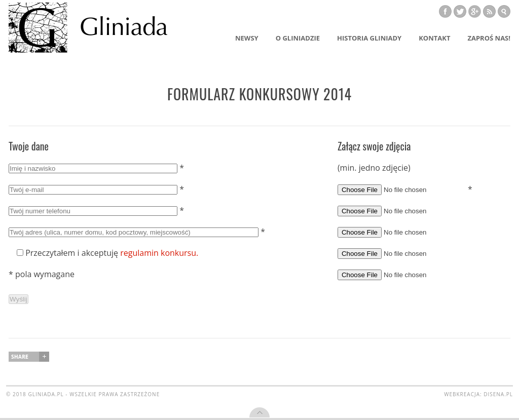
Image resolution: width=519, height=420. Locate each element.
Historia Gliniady (369, 38)
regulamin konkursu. (159, 253)
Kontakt (434, 38)
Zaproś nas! (489, 38)
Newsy (247, 38)
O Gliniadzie (298, 38)
